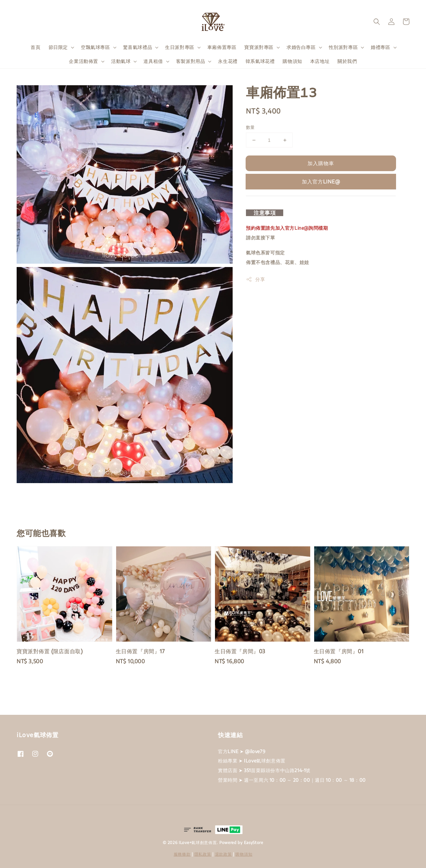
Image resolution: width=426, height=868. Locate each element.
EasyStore (254, 843)
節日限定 (58, 47)
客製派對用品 (191, 61)
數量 (250, 127)
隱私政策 (203, 854)
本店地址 (320, 61)
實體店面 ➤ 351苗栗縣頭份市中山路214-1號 (264, 770)
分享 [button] (255, 279)
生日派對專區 (180, 47)
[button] (377, 22)
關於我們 (347, 61)
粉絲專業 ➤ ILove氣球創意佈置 (252, 761)
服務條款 (182, 854)
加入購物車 (321, 163)
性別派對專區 (343, 47)
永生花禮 (228, 61)
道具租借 (153, 61)
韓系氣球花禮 (260, 61)
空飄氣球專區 (96, 47)
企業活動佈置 (84, 61)
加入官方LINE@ (321, 181)
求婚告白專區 (301, 47)
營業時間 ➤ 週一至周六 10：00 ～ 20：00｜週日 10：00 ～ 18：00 (292, 780)
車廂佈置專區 (222, 47)
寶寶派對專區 (259, 47)
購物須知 (292, 61)
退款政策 (223, 854)
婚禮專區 (380, 47)
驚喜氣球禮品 (138, 47)
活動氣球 (121, 61)
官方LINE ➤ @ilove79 (242, 751)
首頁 (35, 47)
